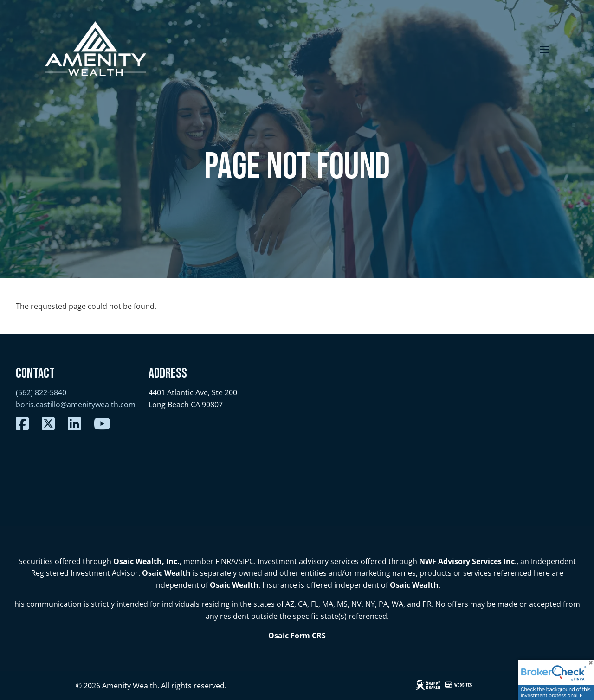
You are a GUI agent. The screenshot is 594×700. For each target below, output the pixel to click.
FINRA (226, 561)
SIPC (246, 561)
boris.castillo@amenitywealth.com (76, 405)
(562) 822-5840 (41, 392)
